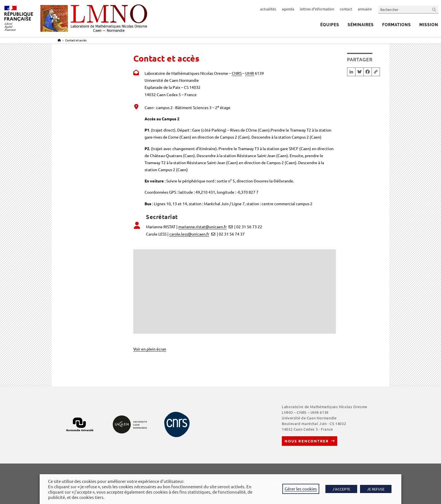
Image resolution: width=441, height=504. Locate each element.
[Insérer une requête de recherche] (408, 9)
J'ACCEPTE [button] (341, 489)
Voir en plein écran (150, 349)
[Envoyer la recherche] (434, 9)
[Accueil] (59, 40)
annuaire (365, 9)
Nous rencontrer (307, 441)
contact (346, 9)
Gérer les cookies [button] (301, 489)
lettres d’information (317, 9)
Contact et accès (76, 40)
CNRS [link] (237, 73)
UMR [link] (250, 73)
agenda (288, 9)
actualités (268, 9)
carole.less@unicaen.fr (189, 234)
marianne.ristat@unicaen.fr (202, 227)
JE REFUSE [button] (376, 489)
